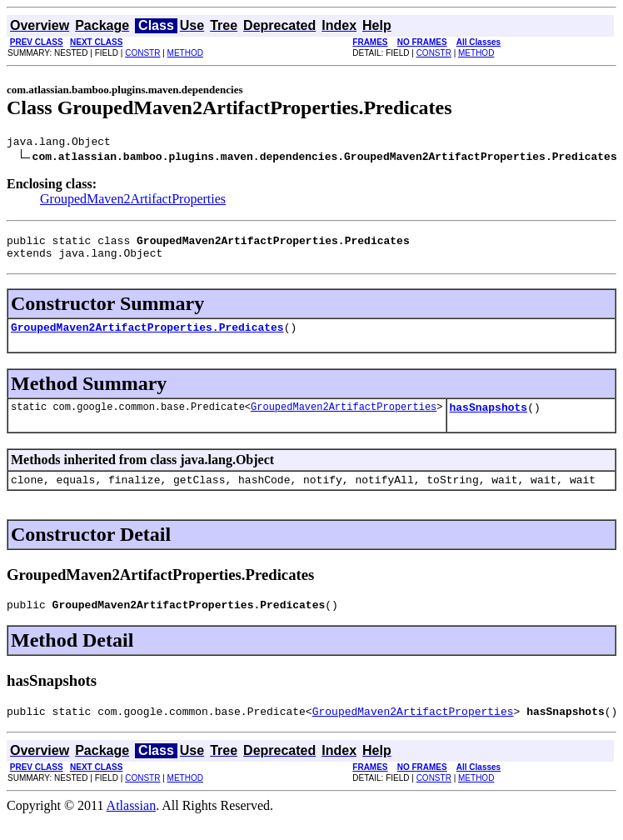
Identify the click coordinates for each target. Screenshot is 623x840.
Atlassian (132, 825)
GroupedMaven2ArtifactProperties (133, 201)
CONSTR (142, 53)
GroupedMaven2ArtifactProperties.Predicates (147, 337)
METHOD (185, 53)
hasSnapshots (488, 419)
